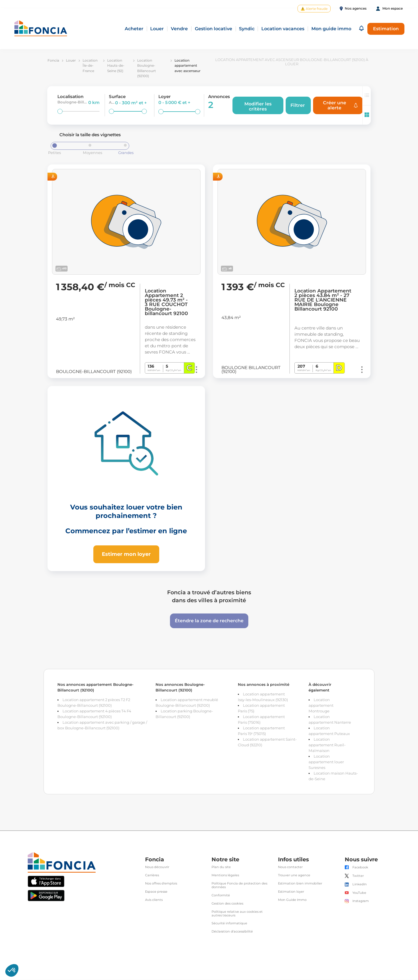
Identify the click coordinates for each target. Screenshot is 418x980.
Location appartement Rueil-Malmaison (327, 745)
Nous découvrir (157, 868)
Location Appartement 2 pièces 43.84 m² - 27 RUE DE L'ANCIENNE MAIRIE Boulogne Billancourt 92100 (323, 300)
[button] (361, 29)
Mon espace (393, 8)
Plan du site (221, 868)
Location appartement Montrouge (321, 706)
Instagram (361, 901)
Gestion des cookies (227, 904)
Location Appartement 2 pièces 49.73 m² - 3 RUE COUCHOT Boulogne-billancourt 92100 (166, 303)
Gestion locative (214, 29)
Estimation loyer (291, 892)
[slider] (60, 112)
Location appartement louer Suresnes (326, 762)
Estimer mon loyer (126, 554)
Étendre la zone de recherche (209, 621)
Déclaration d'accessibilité (232, 932)
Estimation (386, 29)
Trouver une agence (294, 876)
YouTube (359, 893)
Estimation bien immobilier (300, 884)
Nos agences (356, 8)
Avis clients (154, 900)
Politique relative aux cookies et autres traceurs (237, 914)
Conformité (221, 896)
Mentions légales (225, 876)
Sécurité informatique (229, 924)
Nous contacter (290, 868)
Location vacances (283, 29)
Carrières (152, 876)
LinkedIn (360, 885)
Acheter (134, 29)
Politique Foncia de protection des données (239, 886)
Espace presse (156, 892)
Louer (157, 29)
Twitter (358, 876)
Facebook (360, 868)
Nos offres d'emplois (161, 884)
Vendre (179, 29)
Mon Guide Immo (292, 900)
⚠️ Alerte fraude (314, 9)
